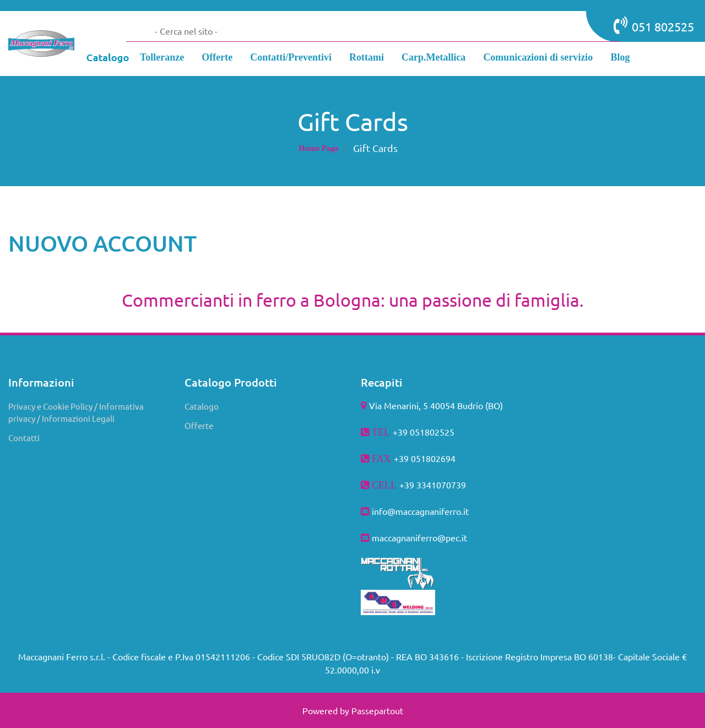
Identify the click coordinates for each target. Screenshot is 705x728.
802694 (441, 458)
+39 (408, 485)
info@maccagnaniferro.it (420, 511)
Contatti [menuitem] (24, 438)
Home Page (319, 148)
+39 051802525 (424, 432)
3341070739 (441, 485)
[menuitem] (162, 59)
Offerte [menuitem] (199, 425)
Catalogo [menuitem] (202, 406)
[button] (137, 31)
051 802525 (654, 25)
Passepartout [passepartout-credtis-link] (377, 710)
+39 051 (410, 458)
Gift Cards (375, 148)
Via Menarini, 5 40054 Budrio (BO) (436, 405)
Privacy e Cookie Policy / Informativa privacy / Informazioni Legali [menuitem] (76, 412)
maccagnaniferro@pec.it (419, 537)
